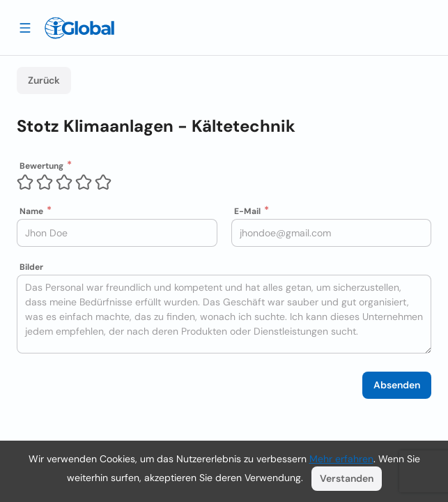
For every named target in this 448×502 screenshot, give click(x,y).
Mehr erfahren (341, 459)
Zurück (44, 80)
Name (31, 211)
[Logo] (79, 28)
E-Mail (247, 211)
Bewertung (41, 166)
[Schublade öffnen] (25, 27)
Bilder (31, 267)
